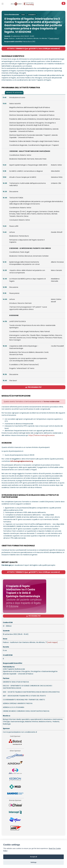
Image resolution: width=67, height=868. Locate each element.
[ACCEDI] (63, 3)
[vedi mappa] (54, 38)
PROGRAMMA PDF (33, 387)
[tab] (14, 93)
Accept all (33, 857)
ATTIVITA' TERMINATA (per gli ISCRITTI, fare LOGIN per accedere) (33, 49)
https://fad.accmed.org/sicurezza (42, 435)
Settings (34, 862)
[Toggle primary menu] (3, 4)
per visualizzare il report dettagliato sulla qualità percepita (28, 565)
